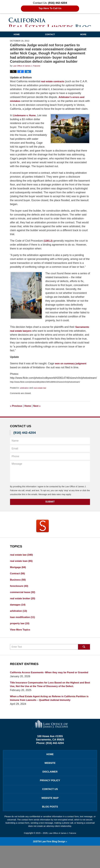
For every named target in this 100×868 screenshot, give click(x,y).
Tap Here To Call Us (50, 8)
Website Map (50, 819)
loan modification (24, 624)
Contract (18, 579)
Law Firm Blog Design (49, 864)
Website (50, 781)
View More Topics (21, 637)
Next (39, 410)
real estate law (41, 392)
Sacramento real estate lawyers (30, 335)
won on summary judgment (72, 367)
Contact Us (50, 810)
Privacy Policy (50, 800)
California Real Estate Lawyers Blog (50, 22)
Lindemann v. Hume (25, 119)
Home (17, 34)
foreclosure (20, 592)
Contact (50, 34)
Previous (17, 410)
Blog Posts (50, 828)
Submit (50, 506)
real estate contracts (54, 81)
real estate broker (24, 605)
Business (19, 585)
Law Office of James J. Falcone (63, 855)
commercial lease (24, 598)
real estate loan (22, 565)
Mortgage (19, 572)
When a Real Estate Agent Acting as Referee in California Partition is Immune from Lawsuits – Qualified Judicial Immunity (50, 715)
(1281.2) (49, 245)
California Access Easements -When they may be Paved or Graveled (46, 682)
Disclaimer (50, 791)
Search (84, 655)
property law (20, 631)
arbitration (25, 392)
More (83, 34)
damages (18, 611)
